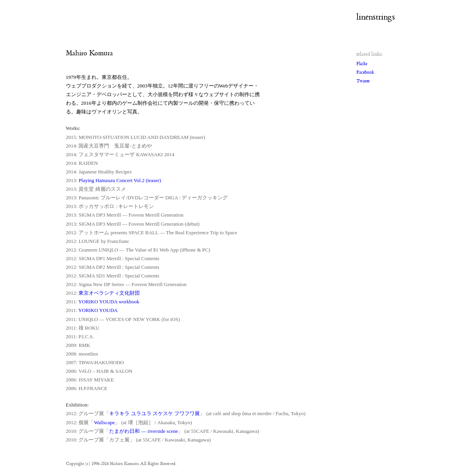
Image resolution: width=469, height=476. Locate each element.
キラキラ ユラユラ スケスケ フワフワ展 (154, 413)
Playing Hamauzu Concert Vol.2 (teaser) (120, 180)
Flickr (362, 64)
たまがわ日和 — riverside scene (143, 431)
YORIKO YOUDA (98, 310)
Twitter (363, 81)
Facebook (365, 72)
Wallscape (104, 422)
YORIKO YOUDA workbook (109, 302)
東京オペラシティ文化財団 (109, 293)
